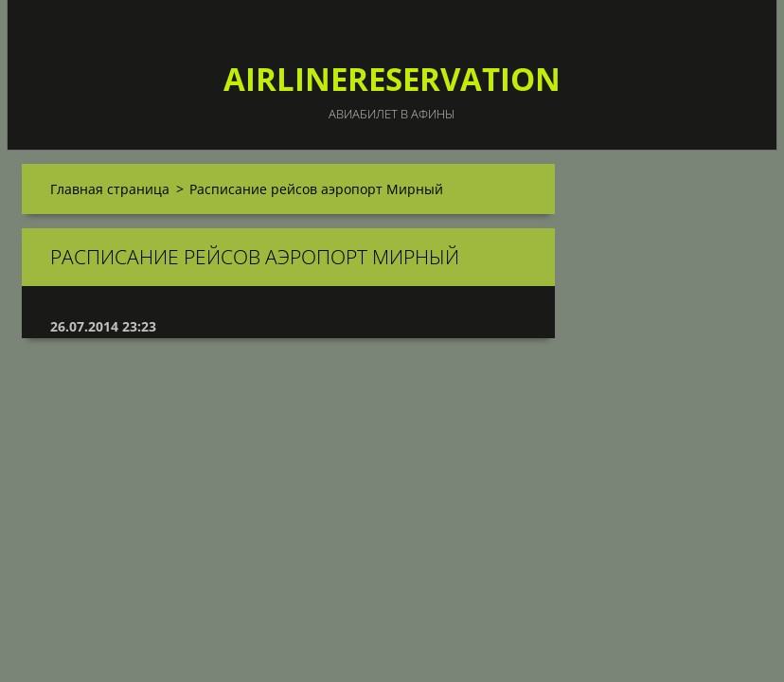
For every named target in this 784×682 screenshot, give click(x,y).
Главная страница (110, 189)
